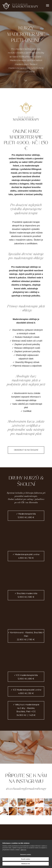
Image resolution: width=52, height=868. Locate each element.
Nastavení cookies (26, 854)
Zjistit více (23, 850)
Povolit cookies (26, 859)
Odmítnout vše (26, 864)
